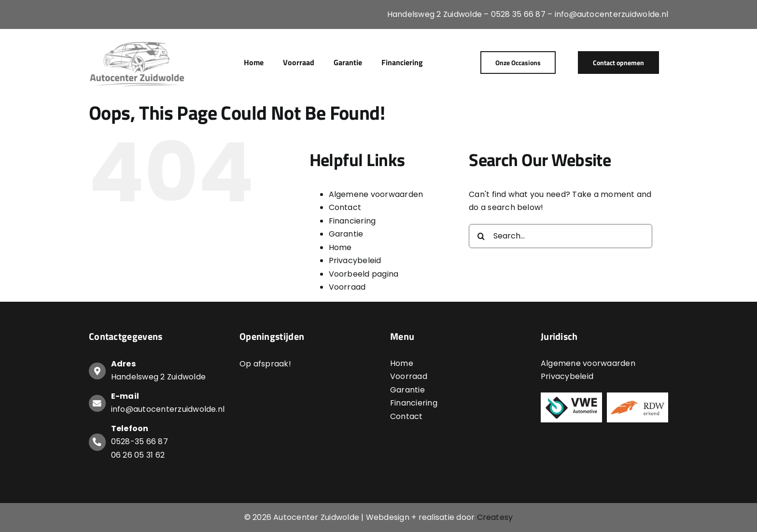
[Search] (481, 236)
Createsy (495, 517)
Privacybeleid (355, 260)
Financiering (352, 221)
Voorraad (347, 287)
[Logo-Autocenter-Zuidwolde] (138, 42)
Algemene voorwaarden (376, 194)
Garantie (346, 234)
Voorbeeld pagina (364, 274)
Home (340, 247)
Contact (345, 207)
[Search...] (561, 236)
